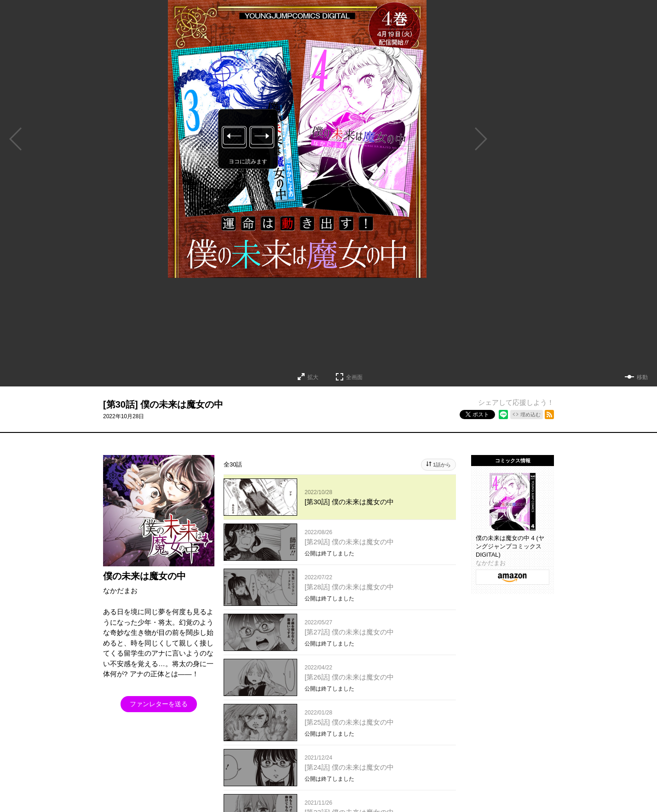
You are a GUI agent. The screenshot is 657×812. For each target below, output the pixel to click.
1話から (442, 465)
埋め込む (530, 415)
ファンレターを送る (159, 704)
